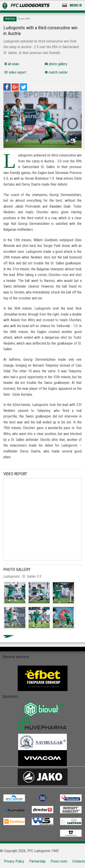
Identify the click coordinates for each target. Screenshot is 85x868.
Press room (59, 861)
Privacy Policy (14, 861)
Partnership (37, 861)
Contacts (79, 861)
